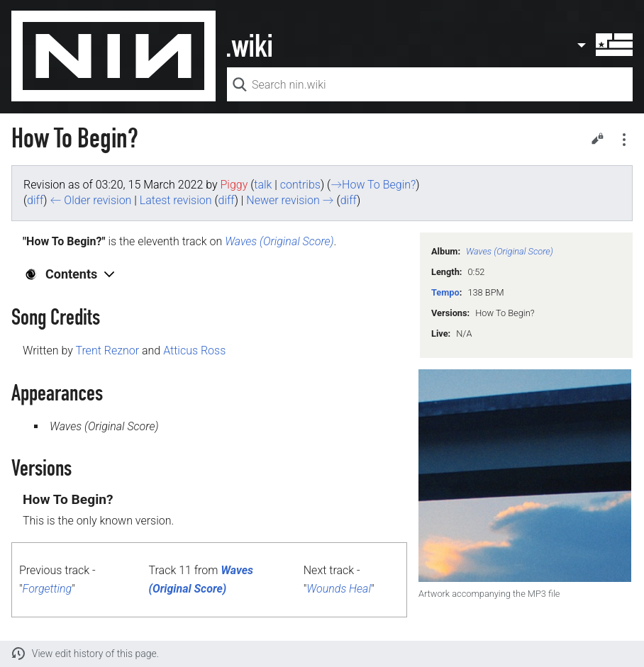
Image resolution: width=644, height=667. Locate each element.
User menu (604, 45)
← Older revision (90, 200)
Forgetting (48, 589)
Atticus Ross (194, 351)
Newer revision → (290, 200)
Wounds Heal (339, 589)
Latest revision (176, 200)
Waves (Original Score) (510, 251)
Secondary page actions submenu (624, 140)
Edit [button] (597, 138)
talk (263, 185)
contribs (300, 185)
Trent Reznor (107, 351)
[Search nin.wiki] (430, 84)
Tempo (445, 292)
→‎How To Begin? (373, 185)
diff (35, 200)
